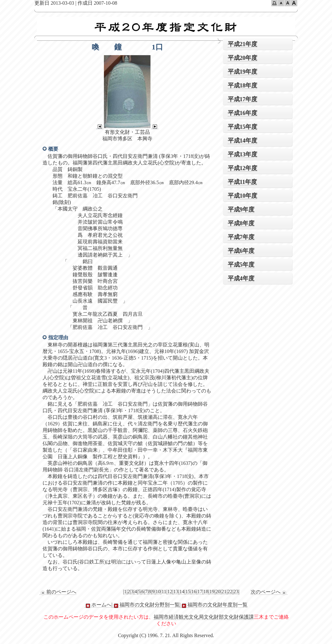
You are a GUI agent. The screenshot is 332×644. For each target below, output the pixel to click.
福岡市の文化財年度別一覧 (214, 605)
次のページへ (269, 592)
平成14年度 (243, 140)
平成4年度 (241, 278)
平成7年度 (241, 237)
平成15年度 (243, 127)
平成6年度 (241, 251)
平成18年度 (243, 85)
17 (200, 592)
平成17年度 (243, 99)
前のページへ (58, 592)
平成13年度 (243, 154)
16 (194, 592)
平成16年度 (243, 113)
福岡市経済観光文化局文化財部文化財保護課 (204, 617)
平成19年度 (243, 72)
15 (188, 592)
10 (158, 592)
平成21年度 (243, 44)
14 (182, 592)
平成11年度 (243, 182)
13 (176, 592)
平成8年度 (241, 223)
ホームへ (98, 605)
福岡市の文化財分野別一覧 (146, 605)
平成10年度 (243, 196)
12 (170, 592)
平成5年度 (241, 265)
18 (206, 592)
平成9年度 (241, 209)
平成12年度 (243, 168)
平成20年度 (243, 58)
